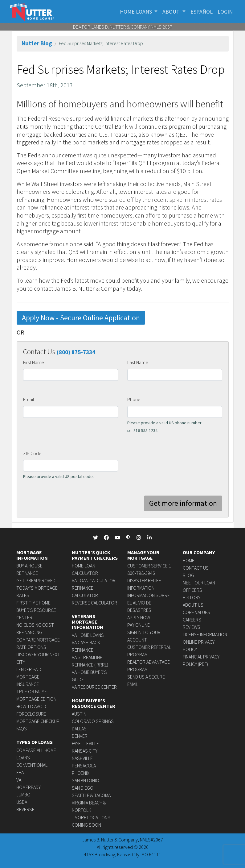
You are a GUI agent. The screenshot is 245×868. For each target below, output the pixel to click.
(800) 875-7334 (76, 352)
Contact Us (196, 568)
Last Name (138, 362)
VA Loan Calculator (94, 580)
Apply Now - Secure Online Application (81, 318)
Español (202, 12)
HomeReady (29, 787)
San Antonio (86, 780)
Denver (80, 736)
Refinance (27, 573)
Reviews (192, 627)
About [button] (172, 12)
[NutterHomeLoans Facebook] (106, 538)
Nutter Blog (37, 43)
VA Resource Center (94, 687)
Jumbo (23, 795)
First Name (34, 362)
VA (19, 780)
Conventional (32, 765)
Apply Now (139, 617)
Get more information (183, 503)
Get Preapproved (36, 580)
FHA (20, 772)
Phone (134, 399)
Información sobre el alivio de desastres (149, 603)
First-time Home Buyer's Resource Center (36, 610)
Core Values (196, 612)
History (192, 597)
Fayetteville (85, 743)
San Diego (83, 788)
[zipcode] (71, 466)
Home (189, 560)
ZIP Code (32, 453)
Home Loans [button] (137, 12)
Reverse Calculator (94, 603)
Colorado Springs (93, 721)
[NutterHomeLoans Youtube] (117, 538)
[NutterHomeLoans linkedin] (149, 538)
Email (29, 399)
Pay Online (139, 625)
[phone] (175, 412)
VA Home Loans (88, 635)
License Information (205, 634)
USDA (22, 802)
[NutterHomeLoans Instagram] (139, 538)
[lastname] (175, 375)
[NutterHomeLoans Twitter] (96, 538)
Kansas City (85, 751)
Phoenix (81, 773)
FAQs (22, 729)
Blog (188, 575)
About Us (193, 605)
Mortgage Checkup (38, 721)
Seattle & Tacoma (91, 795)
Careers (192, 620)
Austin (79, 714)
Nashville (82, 758)
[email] (71, 412)
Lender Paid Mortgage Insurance (29, 677)
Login (225, 12)
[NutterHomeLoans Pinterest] (128, 538)
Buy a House (29, 566)
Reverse (25, 809)
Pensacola (84, 766)
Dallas (79, 729)
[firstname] (71, 375)
